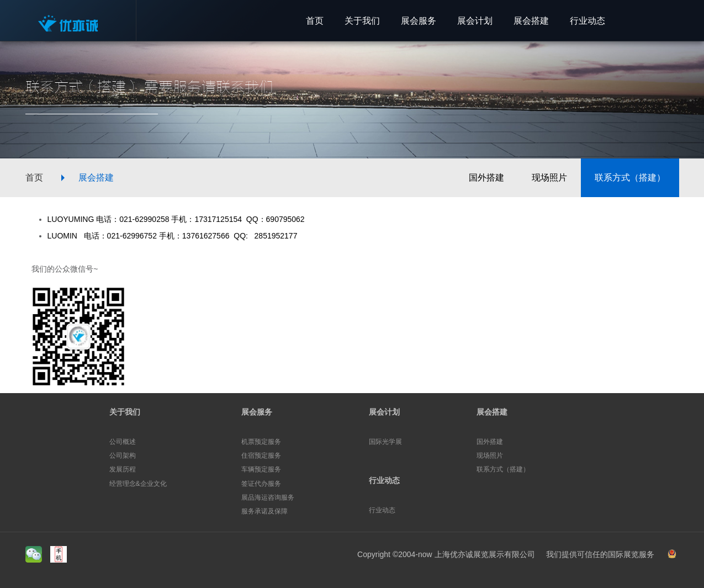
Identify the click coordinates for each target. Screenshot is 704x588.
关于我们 (125, 412)
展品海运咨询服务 (268, 497)
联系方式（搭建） (630, 178)
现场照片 (549, 178)
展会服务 (257, 412)
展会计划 (384, 412)
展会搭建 (96, 178)
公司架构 (123, 455)
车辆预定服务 (261, 469)
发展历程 (123, 469)
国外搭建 (486, 178)
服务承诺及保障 (264, 511)
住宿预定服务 (261, 455)
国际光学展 (385, 442)
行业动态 (384, 480)
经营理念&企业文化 (138, 484)
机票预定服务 (261, 442)
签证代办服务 (261, 484)
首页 (34, 178)
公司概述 (123, 442)
